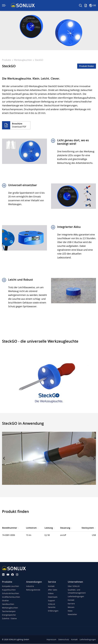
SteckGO (39, 60)
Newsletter (72, 614)
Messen (71, 607)
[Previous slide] (4, 458)
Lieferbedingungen (76, 597)
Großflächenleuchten (11, 597)
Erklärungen (53, 611)
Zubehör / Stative (9, 619)
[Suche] (81, 6)
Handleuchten (8, 604)
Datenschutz (64, 640)
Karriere (71, 604)
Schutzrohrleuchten (11, 593)
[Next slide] (94, 458)
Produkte (7, 60)
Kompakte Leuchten (11, 586)
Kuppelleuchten (9, 590)
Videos (51, 593)
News (70, 611)
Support (51, 601)
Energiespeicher (9, 615)
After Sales (53, 590)
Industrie (30, 586)
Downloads (53, 597)
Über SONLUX (74, 586)
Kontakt (51, 586)
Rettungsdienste (33, 590)
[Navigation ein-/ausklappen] (4, 5)
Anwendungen (34, 582)
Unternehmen (75, 582)
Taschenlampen (9, 611)
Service (52, 582)
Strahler (5, 601)
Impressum (51, 640)
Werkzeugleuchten (23, 60)
